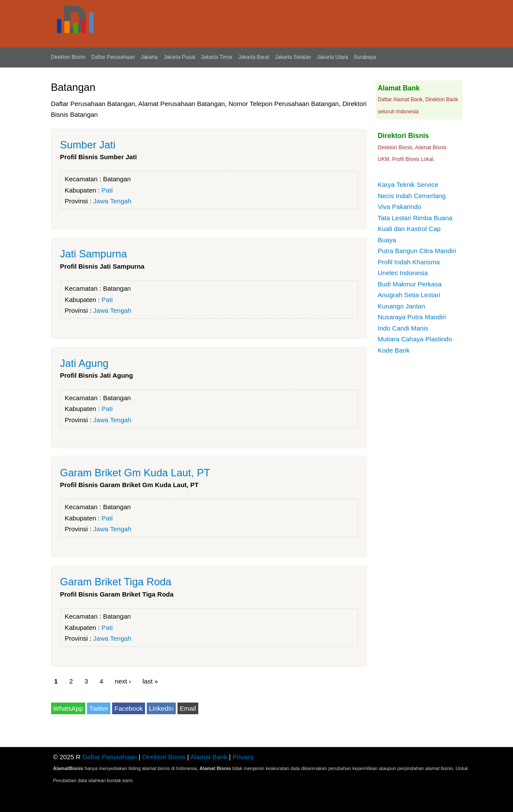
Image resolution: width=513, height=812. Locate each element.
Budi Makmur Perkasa (410, 284)
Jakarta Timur (217, 57)
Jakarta (149, 57)
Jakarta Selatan (293, 57)
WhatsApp (68, 708)
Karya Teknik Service (408, 185)
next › (123, 681)
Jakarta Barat (253, 57)
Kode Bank (394, 350)
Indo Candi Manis (403, 328)
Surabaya (365, 57)
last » (150, 681)
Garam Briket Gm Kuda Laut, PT (135, 473)
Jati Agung (84, 363)
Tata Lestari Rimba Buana (415, 218)
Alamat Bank (209, 757)
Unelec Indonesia (403, 273)
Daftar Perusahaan (113, 57)
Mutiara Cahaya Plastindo (415, 339)
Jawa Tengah (112, 201)
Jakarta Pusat (179, 57)
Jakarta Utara (332, 57)
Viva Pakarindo (400, 207)
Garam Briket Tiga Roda (116, 582)
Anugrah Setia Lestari (409, 295)
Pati (107, 190)
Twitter (99, 708)
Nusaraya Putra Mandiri (412, 317)
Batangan (117, 179)
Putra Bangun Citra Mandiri (417, 251)
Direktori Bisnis (68, 57)
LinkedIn (161, 708)
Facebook (129, 708)
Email (188, 708)
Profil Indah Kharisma (409, 262)
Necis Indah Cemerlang (412, 196)
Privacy (243, 757)
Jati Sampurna (94, 254)
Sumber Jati (88, 145)
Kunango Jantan (402, 306)
